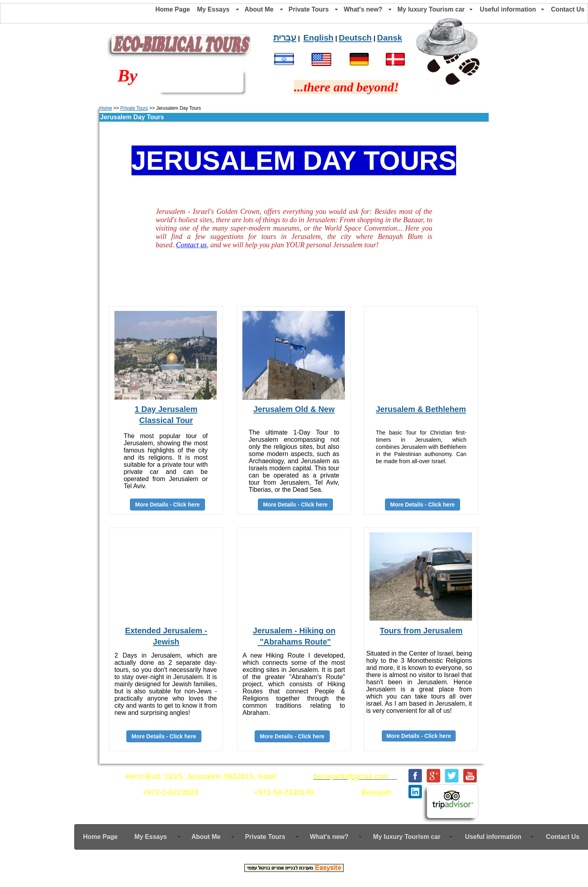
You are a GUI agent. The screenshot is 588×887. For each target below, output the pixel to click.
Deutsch (355, 38)
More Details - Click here (423, 505)
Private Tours (134, 108)
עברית (285, 38)
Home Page (173, 9)
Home (106, 108)
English (319, 38)
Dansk (390, 38)
